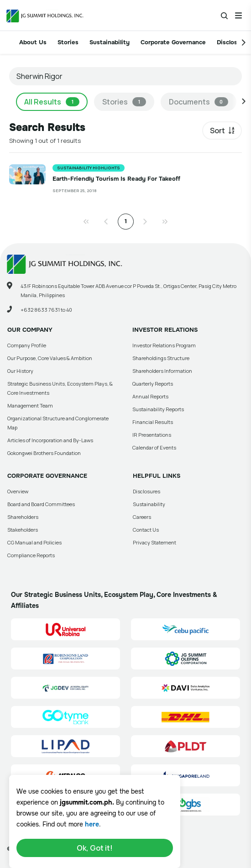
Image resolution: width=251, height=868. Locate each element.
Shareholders (23, 517)
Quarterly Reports (153, 384)
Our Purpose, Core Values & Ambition (50, 358)
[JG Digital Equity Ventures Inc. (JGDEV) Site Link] (65, 688)
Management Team (30, 405)
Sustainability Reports (158, 409)
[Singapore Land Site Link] (186, 775)
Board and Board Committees (41, 504)
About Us (33, 42)
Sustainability (110, 42)
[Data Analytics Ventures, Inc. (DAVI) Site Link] (186, 688)
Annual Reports (150, 396)
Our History (20, 371)
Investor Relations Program (164, 345)
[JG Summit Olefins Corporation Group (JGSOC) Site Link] (186, 659)
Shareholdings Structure (161, 358)
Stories (68, 42)
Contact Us (146, 530)
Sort (217, 131)
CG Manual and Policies (34, 542)
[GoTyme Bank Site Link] (65, 717)
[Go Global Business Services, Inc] (186, 805)
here (92, 824)
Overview (18, 491)
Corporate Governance (173, 42)
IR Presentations (152, 435)
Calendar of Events (154, 447)
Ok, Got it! (95, 848)
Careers (142, 517)
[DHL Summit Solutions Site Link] (186, 717)
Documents (199, 102)
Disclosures (146, 491)
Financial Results (153, 422)
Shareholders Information (162, 371)
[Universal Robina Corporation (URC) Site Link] (65, 629)
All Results (52, 102)
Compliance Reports (31, 555)
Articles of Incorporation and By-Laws (50, 440)
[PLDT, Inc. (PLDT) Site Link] (186, 746)
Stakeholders (23, 530)
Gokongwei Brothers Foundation (44, 453)
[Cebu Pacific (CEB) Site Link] (186, 629)
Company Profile (27, 345)
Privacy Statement (154, 542)
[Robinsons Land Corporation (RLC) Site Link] (65, 659)
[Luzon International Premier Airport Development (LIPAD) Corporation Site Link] (65, 746)
